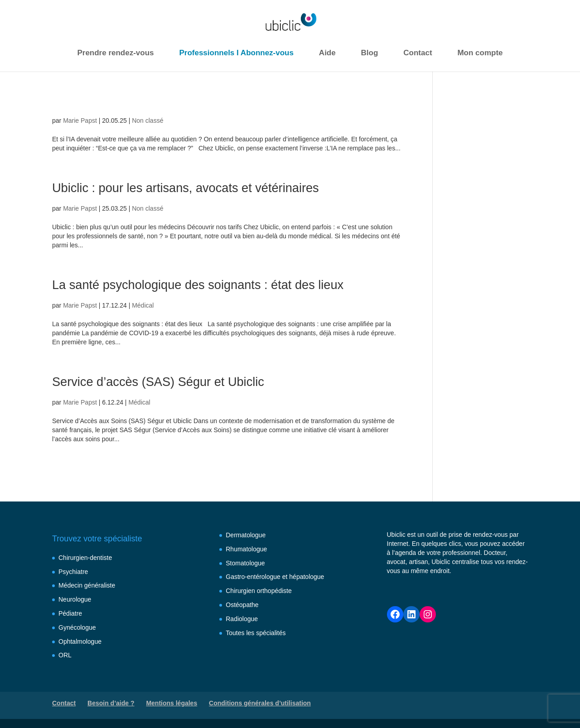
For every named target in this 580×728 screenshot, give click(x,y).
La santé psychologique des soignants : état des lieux (213, 284)
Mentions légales (172, 703)
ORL (65, 655)
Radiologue (242, 619)
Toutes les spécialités (256, 633)
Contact (418, 53)
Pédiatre (70, 613)
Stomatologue (245, 563)
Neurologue (75, 599)
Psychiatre (73, 572)
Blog (370, 53)
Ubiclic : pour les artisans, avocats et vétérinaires (199, 187)
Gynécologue (77, 627)
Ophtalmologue (80, 641)
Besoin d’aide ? (111, 703)
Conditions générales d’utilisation (260, 703)
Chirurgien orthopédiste (259, 591)
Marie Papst (80, 121)
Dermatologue (246, 535)
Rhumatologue (246, 549)
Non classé (147, 121)
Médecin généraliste (87, 585)
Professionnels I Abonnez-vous (236, 53)
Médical (143, 305)
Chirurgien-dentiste (85, 558)
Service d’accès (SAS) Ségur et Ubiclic (169, 381)
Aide (327, 53)
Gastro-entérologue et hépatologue (275, 577)
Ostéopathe (242, 605)
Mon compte (480, 53)
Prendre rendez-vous (115, 53)
